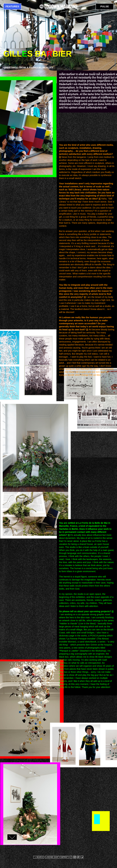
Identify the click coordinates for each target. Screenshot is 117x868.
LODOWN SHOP (52, 857)
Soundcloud (82, 857)
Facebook (19, 836)
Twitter (22, 836)
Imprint (64, 857)
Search (39, 857)
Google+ (26, 836)
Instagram (75, 857)
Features (12, 6)
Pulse (105, 6)
